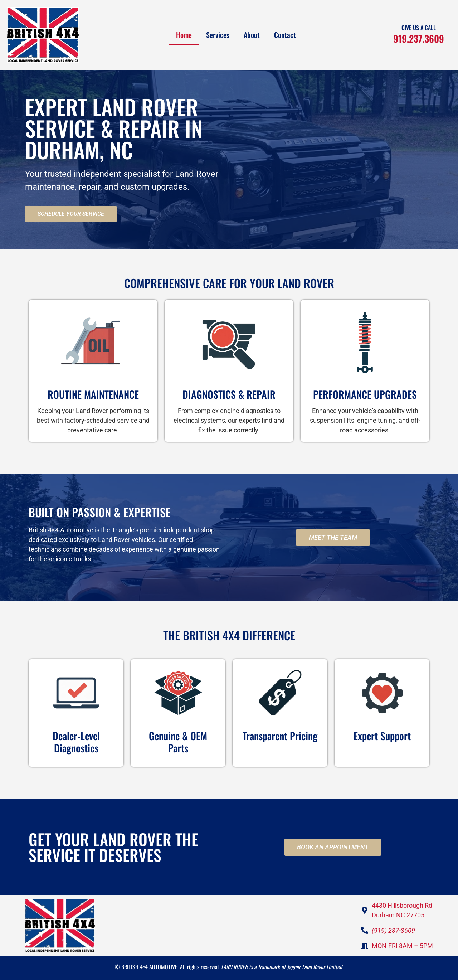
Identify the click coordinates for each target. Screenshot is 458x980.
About (252, 35)
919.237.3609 (419, 38)
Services (218, 35)
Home (184, 35)
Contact (285, 35)
